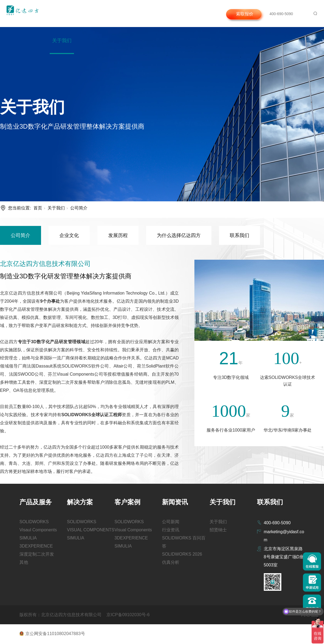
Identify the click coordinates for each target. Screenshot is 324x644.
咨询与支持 (181, 14)
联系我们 (239, 235)
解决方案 (106, 14)
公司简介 (79, 208)
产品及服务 (79, 14)
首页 (57, 14)
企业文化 (69, 235)
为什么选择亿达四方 (179, 235)
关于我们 (62, 41)
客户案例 (130, 14)
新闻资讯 (154, 14)
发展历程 (118, 235)
